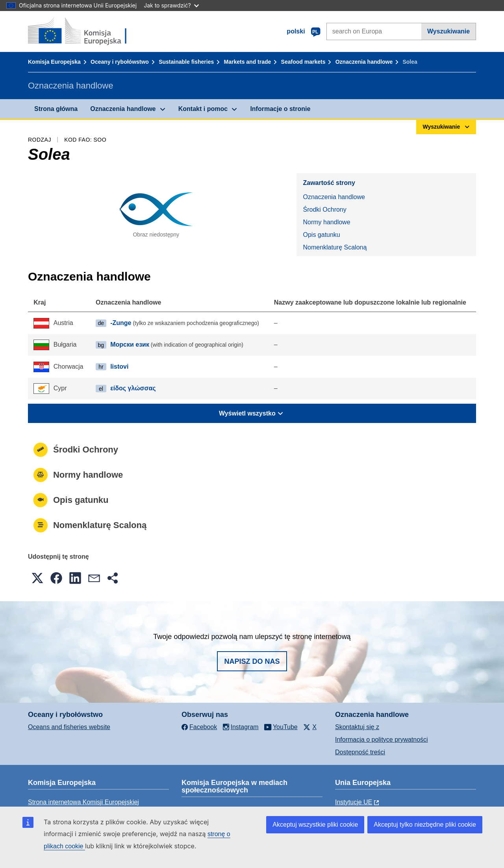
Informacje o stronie (280, 109)
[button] (37, 578)
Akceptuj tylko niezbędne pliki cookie (425, 825)
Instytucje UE (354, 802)
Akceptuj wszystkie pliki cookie (315, 825)
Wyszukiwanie (448, 31)
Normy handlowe (326, 222)
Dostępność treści (360, 752)
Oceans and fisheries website (69, 727)
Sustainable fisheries (186, 62)
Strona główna (56, 109)
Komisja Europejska (54, 62)
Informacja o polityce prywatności (382, 740)
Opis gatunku (321, 235)
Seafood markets (303, 62)
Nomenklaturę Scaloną (335, 247)
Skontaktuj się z (357, 727)
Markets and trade (248, 62)
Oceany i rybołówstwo (120, 62)
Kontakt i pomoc (203, 109)
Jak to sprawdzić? (171, 5)
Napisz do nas (252, 661)
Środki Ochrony (324, 210)
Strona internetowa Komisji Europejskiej (83, 802)
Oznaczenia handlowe (364, 62)
